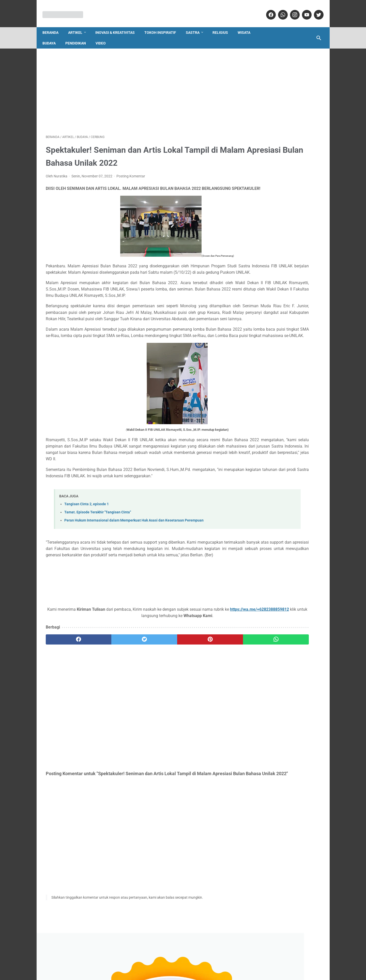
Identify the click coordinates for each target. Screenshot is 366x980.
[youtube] (303, 10)
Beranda (54, 25)
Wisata (247, 25)
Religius (224, 25)
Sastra (196, 25)
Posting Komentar (131, 172)
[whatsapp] (279, 10)
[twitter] (315, 10)
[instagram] (291, 10)
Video (104, 36)
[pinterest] (161, 686)
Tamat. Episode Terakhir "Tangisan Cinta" (98, 553)
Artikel (79, 25)
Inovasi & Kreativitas (118, 25)
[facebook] (267, 10)
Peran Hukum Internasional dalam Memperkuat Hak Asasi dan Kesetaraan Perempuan (134, 561)
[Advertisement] (138, 86)
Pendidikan (79, 36)
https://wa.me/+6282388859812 (92, 662)
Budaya (52, 36)
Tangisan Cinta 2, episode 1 (87, 544)
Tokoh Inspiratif (164, 25)
